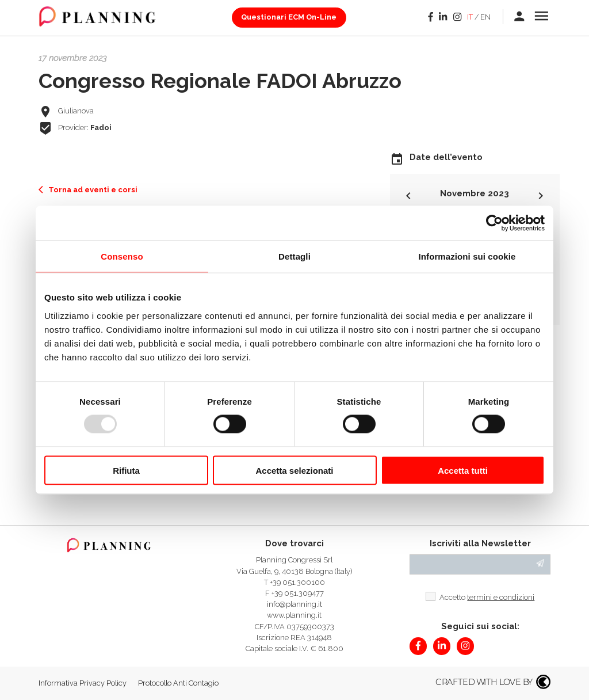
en (485, 17)
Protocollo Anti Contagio (178, 683)
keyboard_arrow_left (408, 196)
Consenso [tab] (122, 256)
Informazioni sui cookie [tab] (467, 256)
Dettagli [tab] (294, 256)
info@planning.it (294, 604)
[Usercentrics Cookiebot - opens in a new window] (494, 223)
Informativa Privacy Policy (83, 683)
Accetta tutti (463, 470)
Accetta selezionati (294, 470)
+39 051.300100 (297, 582)
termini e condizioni (501, 597)
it (470, 17)
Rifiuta (126, 470)
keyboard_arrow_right (541, 196)
